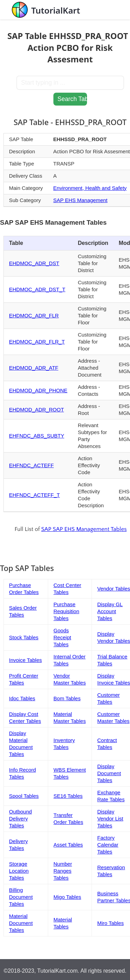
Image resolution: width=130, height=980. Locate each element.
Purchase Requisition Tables (66, 611)
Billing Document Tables (21, 897)
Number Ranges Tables (63, 871)
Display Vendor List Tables (110, 819)
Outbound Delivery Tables (20, 819)
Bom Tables (67, 698)
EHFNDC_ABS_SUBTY (37, 436)
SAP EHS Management (80, 200)
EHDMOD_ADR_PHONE (38, 390)
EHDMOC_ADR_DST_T (37, 289)
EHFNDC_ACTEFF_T (34, 495)
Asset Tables (68, 845)
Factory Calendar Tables (108, 845)
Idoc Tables (22, 698)
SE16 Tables (68, 796)
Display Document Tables (109, 773)
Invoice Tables (25, 660)
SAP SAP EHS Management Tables (84, 529)
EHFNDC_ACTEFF (31, 465)
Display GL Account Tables (110, 611)
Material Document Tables (21, 923)
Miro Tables (110, 923)
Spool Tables (24, 796)
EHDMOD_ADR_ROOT (36, 410)
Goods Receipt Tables (62, 637)
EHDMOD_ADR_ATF (34, 368)
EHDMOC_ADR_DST (34, 263)
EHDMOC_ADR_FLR (34, 315)
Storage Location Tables (19, 871)
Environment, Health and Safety (90, 188)
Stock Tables (24, 637)
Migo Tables (67, 897)
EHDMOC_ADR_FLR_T (37, 342)
